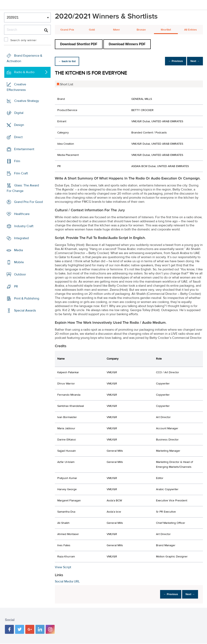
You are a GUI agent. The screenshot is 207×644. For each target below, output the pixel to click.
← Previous (171, 61)
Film (17, 161)
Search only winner (23, 40)
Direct (18, 137)
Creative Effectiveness (16, 87)
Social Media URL (67, 581)
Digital (19, 113)
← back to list (68, 61)
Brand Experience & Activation (24, 58)
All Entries (190, 30)
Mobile (19, 262)
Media (18, 250)
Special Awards (25, 310)
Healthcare (22, 214)
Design (19, 125)
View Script (63, 567)
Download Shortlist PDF (79, 44)
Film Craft (21, 173)
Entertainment (24, 149)
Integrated (21, 238)
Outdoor (20, 274)
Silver (116, 30)
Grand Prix (67, 30)
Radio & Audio (24, 72)
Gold (92, 30)
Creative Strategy (27, 101)
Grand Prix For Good (28, 202)
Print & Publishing (27, 298)
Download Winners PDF (127, 44)
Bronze (141, 30)
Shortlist (166, 30)
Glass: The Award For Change (23, 188)
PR (16, 286)
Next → (193, 61)
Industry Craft (24, 226)
